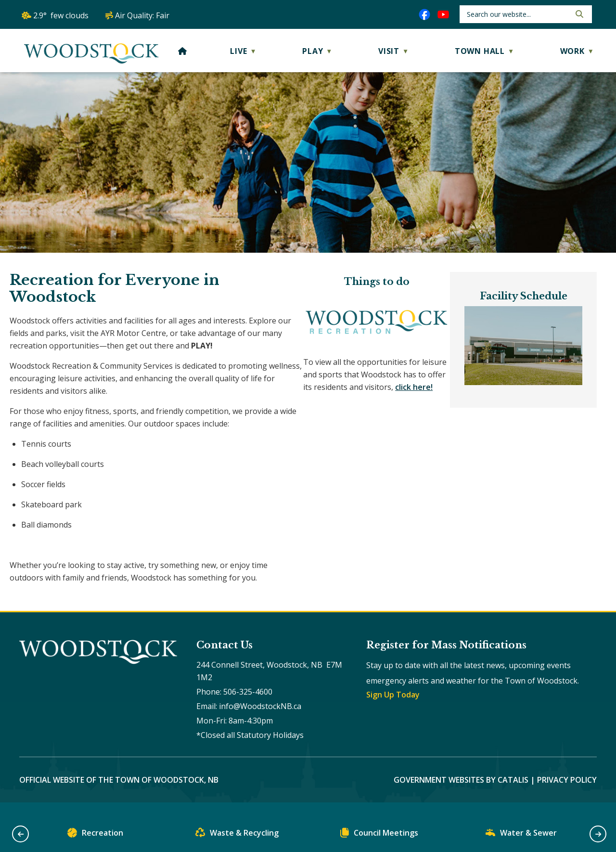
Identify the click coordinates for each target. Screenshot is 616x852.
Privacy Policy (567, 792)
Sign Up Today (393, 707)
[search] (518, 14)
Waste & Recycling (237, 835)
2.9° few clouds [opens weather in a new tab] (61, 15)
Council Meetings (379, 835)
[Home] (183, 51)
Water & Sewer (521, 835)
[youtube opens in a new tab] (443, 14)
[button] (578, 14)
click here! (38, 396)
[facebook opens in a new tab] (424, 14)
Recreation (95, 835)
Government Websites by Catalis (461, 792)
